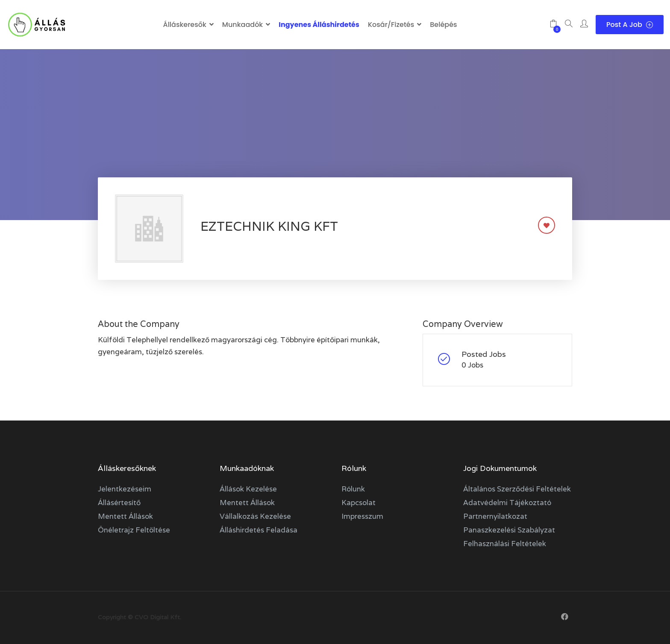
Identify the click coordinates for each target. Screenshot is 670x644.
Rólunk (353, 489)
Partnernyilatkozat (495, 516)
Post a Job (630, 25)
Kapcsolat (359, 503)
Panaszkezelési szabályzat (509, 530)
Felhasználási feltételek (505, 544)
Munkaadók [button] (242, 25)
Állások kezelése (248, 489)
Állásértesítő (119, 503)
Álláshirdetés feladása (259, 530)
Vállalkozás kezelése (255, 516)
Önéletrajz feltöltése (134, 530)
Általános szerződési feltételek (517, 489)
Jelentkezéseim (125, 489)
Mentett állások (125, 516)
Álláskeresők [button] (184, 25)
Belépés (443, 25)
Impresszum (362, 516)
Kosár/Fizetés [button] (391, 25)
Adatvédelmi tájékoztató (507, 503)
